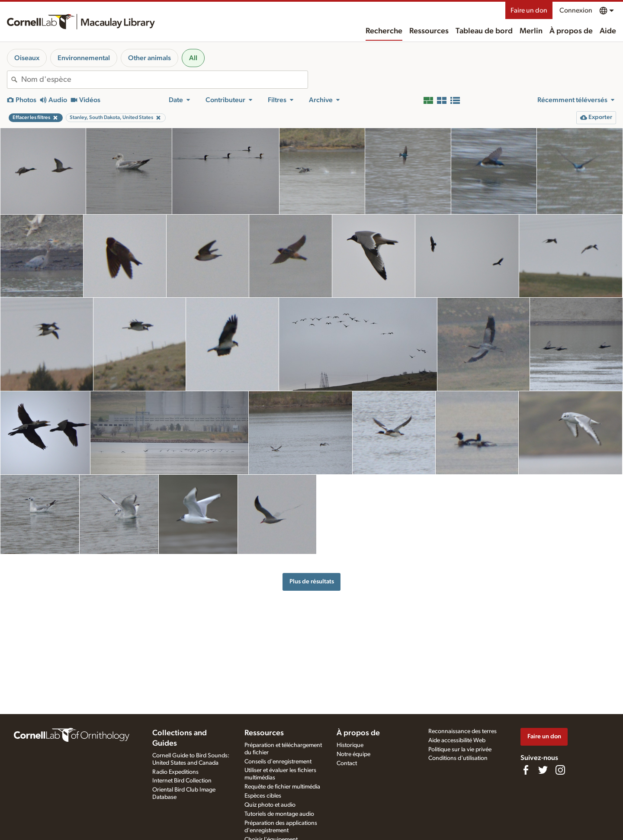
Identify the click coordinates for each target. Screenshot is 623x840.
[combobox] (164, 80)
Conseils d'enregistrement (278, 762)
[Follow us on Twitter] (543, 770)
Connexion (576, 10)
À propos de (571, 31)
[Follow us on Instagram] (560, 770)
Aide (608, 31)
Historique (350, 745)
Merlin (531, 31)
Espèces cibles (263, 796)
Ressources (429, 31)
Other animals (149, 58)
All (193, 58)
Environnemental (84, 58)
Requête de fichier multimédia (282, 787)
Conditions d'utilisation (458, 758)
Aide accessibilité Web (457, 740)
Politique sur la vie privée (460, 750)
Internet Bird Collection (182, 781)
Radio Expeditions (175, 772)
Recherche (384, 31)
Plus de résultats (312, 581)
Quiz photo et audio (270, 805)
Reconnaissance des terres (462, 731)
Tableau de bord (484, 31)
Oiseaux (27, 58)
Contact (347, 763)
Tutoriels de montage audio (279, 814)
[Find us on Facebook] (526, 770)
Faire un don (529, 10)
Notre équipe (353, 754)
